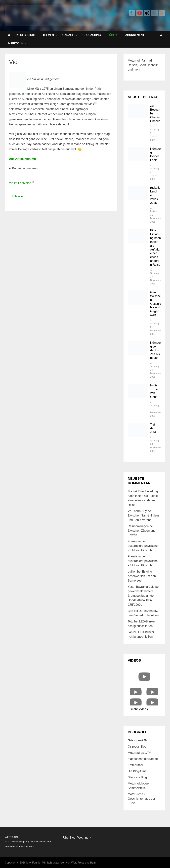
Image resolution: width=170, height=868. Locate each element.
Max (18, 196)
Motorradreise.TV (139, 753)
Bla (130, 491)
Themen (48, 35)
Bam (93, 863)
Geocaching (92, 35)
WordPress (78, 863)
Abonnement (135, 35)
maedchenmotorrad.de (143, 759)
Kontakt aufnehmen (25, 168)
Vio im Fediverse (20, 183)
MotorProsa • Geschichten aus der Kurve (141, 799)
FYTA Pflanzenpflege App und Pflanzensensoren (28, 842)
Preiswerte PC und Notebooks (19, 846)
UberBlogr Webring (76, 838)
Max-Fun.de (33, 863)
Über (113, 35)
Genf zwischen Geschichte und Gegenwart (155, 304)
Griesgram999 (137, 740)
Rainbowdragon (138, 526)
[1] (95, 103)
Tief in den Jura (154, 428)
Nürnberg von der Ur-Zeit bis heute (155, 350)
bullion (132, 572)
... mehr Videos (138, 709)
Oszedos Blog (137, 747)
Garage (68, 35)
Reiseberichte (27, 35)
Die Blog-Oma (137, 771)
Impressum (16, 43)
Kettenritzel (135, 765)
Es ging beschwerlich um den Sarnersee (142, 576)
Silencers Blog (137, 777)
